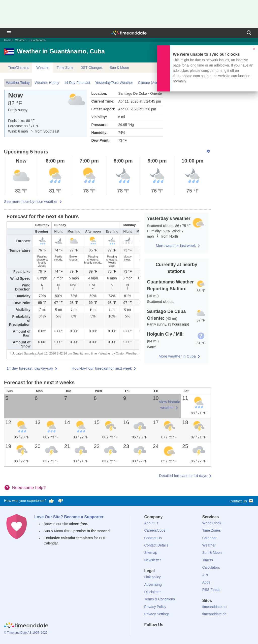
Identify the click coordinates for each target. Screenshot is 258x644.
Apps (206, 582)
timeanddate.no (215, 607)
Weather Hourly (47, 83)
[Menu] (9, 33)
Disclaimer (153, 592)
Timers (208, 560)
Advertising (153, 585)
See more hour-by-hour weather (31, 201)
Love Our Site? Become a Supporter (69, 517)
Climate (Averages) (153, 83)
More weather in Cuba (177, 356)
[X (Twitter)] (156, 634)
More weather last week (176, 246)
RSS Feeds (211, 590)
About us (151, 523)
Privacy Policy (155, 607)
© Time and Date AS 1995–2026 (26, 633)
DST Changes (91, 68)
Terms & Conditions (160, 599)
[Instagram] (174, 634)
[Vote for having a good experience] (51, 501)
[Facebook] (148, 634)
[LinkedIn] (165, 634)
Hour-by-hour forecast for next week (102, 368)
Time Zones (212, 530)
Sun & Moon (119, 68)
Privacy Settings (157, 614)
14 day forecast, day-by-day (30, 368)
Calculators (211, 567)
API (205, 575)
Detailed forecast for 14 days (183, 476)
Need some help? (29, 488)
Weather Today (18, 83)
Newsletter (153, 560)
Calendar (209, 538)
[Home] (26, 626)
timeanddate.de (215, 614)
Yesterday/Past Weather (114, 83)
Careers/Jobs (155, 530)
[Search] (249, 33)
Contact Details (156, 545)
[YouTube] (182, 634)
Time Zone (65, 68)
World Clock (212, 523)
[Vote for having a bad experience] (60, 501)
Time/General (19, 68)
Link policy (153, 577)
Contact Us (242, 501)
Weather (21, 40)
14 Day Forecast (77, 83)
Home (8, 40)
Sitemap (151, 553)
